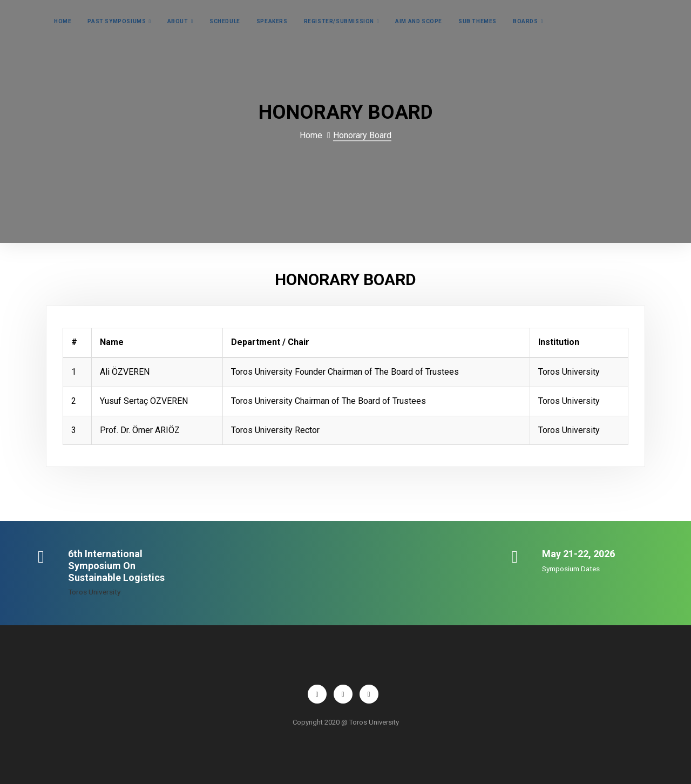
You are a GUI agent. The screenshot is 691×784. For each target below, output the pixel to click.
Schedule (225, 21)
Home (63, 21)
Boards (526, 21)
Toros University (94, 592)
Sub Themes (477, 21)
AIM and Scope (419, 21)
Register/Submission (339, 21)
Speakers (272, 21)
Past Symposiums (117, 21)
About (178, 21)
